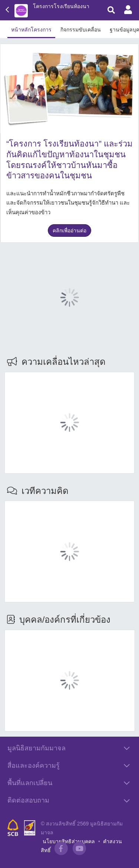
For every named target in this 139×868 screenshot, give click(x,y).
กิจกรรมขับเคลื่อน (81, 30)
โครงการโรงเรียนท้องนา (61, 6)
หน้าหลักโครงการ (31, 30)
